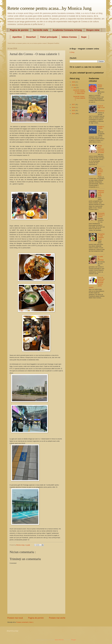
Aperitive (17, 37)
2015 (74, 110)
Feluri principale (49, 37)
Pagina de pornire (19, 30)
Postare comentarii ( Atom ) (25, 622)
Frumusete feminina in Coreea (101, 215)
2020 (74, 82)
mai (75, 88)
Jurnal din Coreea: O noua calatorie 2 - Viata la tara (79, 92)
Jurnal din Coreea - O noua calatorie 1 (79, 98)
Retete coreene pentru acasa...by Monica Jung (49, 8)
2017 (74, 104)
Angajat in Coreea (101, 127)
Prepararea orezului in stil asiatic (101, 193)
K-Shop (72, 52)
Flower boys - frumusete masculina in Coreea (101, 149)
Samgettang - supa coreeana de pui (101, 237)
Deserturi (31, 37)
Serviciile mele (41, 30)
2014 (74, 113)
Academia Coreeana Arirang (67, 30)
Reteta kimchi (100, 86)
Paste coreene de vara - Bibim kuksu (101, 172)
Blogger (74, 640)
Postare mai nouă (15, 618)
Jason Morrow (59, 640)
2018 (74, 85)
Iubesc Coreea (69, 37)
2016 (74, 107)
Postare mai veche (57, 618)
